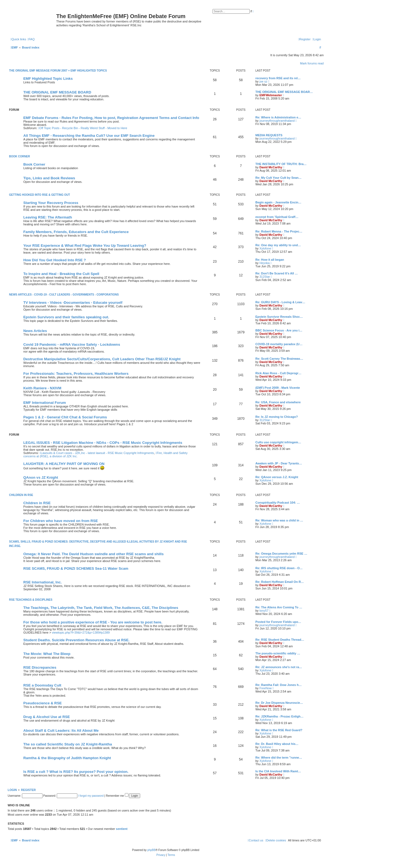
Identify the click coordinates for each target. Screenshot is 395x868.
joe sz (263, 81)
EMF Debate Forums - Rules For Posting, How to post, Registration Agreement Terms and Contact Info (111, 118)
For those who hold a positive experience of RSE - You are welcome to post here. (93, 622)
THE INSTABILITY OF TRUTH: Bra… (281, 164)
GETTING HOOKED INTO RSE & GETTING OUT (39, 195)
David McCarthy (271, 167)
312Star (265, 277)
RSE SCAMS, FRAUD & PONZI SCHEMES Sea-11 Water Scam (76, 568)
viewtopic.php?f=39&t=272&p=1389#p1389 (81, 632)
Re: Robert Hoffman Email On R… (280, 582)
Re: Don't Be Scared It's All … (277, 273)
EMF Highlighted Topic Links (48, 79)
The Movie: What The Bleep (47, 654)
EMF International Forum (45, 403)
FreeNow (266, 688)
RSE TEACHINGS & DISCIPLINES (31, 600)
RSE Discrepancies (40, 667)
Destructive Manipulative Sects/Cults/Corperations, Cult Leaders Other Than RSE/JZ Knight (102, 359)
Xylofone (265, 248)
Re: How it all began (270, 260)
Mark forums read (312, 63)
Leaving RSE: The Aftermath (48, 217)
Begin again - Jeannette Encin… (278, 202)
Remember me (117, 796)
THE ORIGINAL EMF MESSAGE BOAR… (284, 92)
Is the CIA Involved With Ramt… (278, 771)
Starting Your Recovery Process (51, 203)
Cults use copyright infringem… (278, 442)
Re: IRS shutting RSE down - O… (279, 568)
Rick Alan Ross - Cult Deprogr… (278, 373)
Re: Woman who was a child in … (279, 520)
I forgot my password (91, 796)
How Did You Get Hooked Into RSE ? (55, 260)
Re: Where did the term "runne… (279, 758)
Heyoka (265, 263)
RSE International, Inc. (43, 582)
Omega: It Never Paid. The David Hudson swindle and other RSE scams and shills (94, 554)
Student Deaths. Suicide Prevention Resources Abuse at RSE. (76, 640)
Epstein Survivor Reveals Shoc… (279, 317)
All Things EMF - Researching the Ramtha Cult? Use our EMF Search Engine (89, 136)
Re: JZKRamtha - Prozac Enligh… (279, 716)
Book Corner (19, 156)
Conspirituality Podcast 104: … (278, 503)
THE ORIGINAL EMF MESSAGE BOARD (57, 92)
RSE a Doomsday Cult (42, 685)
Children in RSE (37, 503)
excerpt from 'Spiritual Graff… (277, 217)
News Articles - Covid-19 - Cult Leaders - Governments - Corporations (64, 295)
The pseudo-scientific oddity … (278, 653)
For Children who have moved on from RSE (61, 521)
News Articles (35, 331)
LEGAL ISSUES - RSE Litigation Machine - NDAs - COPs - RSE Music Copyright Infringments (103, 443)
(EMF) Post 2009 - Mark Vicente (278, 388)
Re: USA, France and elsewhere (278, 402)
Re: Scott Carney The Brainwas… (279, 359)
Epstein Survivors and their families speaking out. (66, 317)
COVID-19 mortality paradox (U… (279, 344)
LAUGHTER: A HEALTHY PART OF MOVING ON (64, 464)
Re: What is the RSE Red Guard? (279, 730)
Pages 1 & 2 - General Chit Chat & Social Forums (65, 417)
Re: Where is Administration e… (278, 117)
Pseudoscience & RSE (43, 703)
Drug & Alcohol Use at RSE (47, 717)
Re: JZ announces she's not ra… (279, 667)
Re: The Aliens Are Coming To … (279, 607)
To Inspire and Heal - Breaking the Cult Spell (61, 274)
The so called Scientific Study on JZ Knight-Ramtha (68, 744)
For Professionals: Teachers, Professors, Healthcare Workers (76, 374)
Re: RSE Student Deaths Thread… (280, 640)
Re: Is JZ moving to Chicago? (277, 417)
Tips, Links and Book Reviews (49, 178)
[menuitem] (31, 39)
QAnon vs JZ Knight (41, 477)
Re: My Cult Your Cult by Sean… (278, 178)
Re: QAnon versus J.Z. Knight (277, 477)
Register (29, 790)
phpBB (151, 850)
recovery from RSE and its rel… (278, 78)
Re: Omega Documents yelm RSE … (281, 554)
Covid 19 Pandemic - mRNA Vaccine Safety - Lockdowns (72, 344)
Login (12, 790)
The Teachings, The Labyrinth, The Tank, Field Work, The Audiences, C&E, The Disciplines (101, 608)
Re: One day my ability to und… (278, 245)
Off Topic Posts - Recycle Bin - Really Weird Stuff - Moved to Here (83, 128)
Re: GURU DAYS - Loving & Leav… (280, 302)
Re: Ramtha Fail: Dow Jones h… (279, 685)
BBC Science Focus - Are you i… (279, 330)
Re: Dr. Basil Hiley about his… (277, 744)
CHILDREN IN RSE (21, 495)
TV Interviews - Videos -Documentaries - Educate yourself (73, 303)
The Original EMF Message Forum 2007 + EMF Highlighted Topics (58, 71)
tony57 (264, 611)
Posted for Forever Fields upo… (278, 622)
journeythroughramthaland (277, 121)
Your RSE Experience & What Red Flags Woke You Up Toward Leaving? (85, 246)
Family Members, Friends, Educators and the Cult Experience (76, 232)
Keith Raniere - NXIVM (42, 388)
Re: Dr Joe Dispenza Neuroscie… (279, 703)
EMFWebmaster (271, 95)
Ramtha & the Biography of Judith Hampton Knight (67, 758)
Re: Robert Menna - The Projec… (279, 231)
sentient (122, 829)
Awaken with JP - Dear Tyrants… (279, 463)
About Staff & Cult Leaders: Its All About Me (61, 731)
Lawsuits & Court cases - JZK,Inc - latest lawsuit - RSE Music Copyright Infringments (97, 453)
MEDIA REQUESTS (269, 135)
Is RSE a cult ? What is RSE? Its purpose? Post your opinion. (76, 772)
